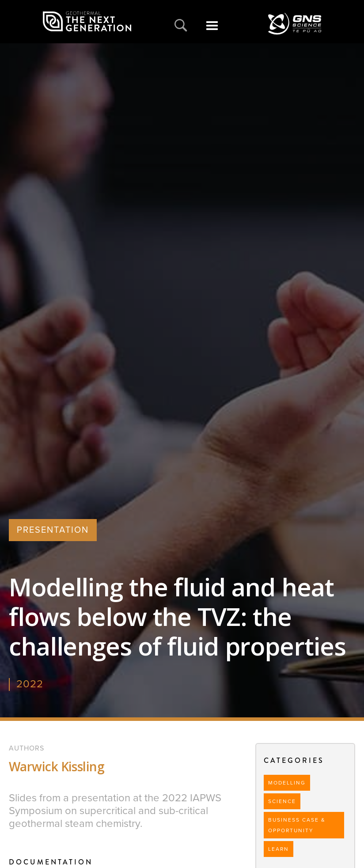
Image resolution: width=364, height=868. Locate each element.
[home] (87, 22)
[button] (212, 30)
